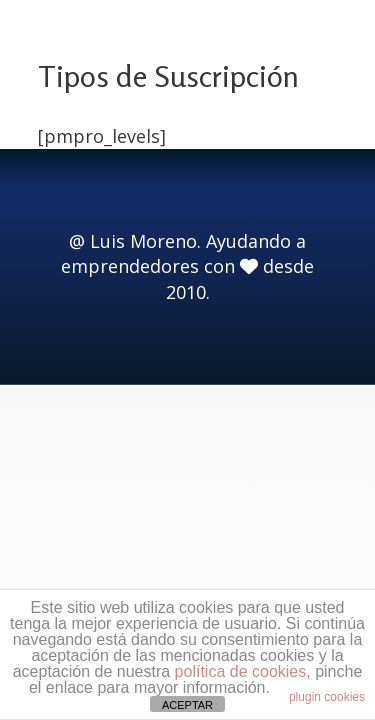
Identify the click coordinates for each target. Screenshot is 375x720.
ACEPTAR (187, 705)
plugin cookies (327, 697)
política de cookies (241, 671)
